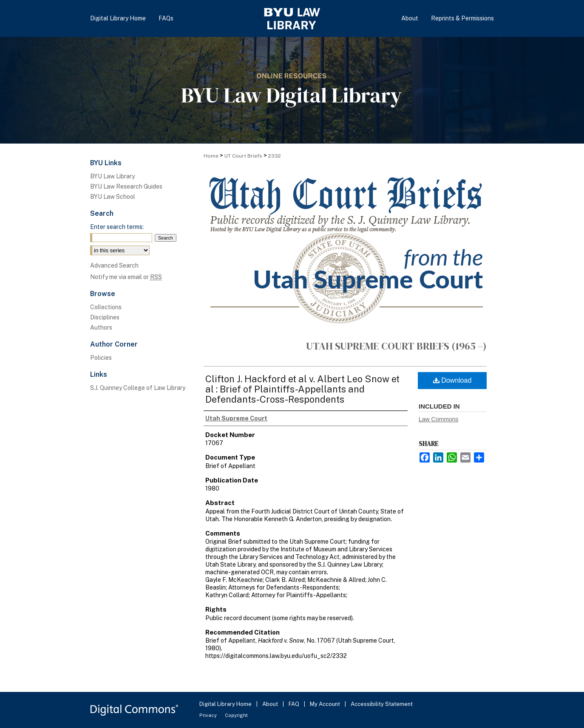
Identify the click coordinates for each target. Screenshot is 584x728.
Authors (101, 327)
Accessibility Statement (382, 704)
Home (211, 156)
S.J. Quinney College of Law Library (138, 388)
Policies (101, 358)
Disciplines (105, 317)
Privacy (209, 715)
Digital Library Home (226, 704)
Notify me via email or (126, 277)
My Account (326, 704)
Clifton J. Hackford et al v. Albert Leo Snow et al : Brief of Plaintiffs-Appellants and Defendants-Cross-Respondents (302, 389)
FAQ (295, 704)
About (271, 704)
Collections (106, 307)
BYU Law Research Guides (126, 186)
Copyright (236, 715)
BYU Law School (113, 197)
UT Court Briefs (243, 156)
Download (452, 380)
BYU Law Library (112, 176)
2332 (275, 156)
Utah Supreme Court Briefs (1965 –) (396, 346)
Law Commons (438, 419)
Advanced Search (114, 265)
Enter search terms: (117, 227)
